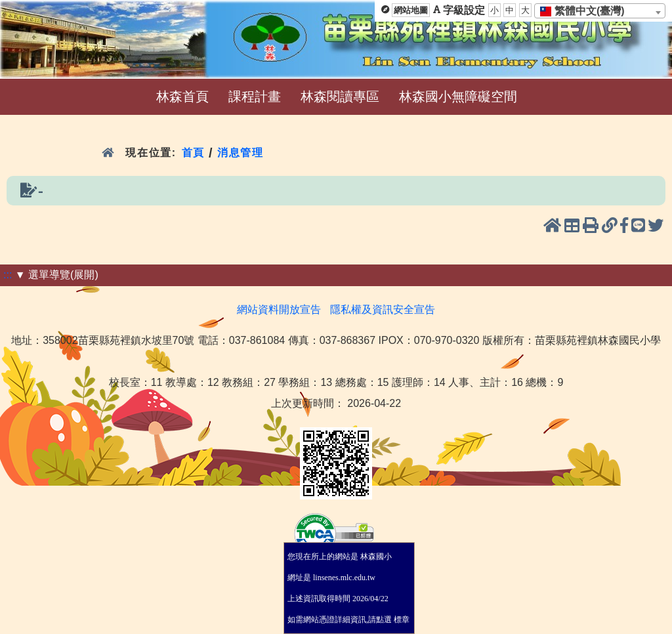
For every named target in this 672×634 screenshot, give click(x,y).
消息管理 (241, 153)
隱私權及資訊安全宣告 (383, 309)
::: (8, 275)
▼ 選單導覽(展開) (57, 275)
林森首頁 (182, 96)
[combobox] (600, 11)
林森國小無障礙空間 (458, 96)
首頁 (193, 153)
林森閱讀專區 (340, 96)
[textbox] (586, 11)
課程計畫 (255, 96)
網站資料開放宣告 (279, 309)
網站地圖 (411, 10)
